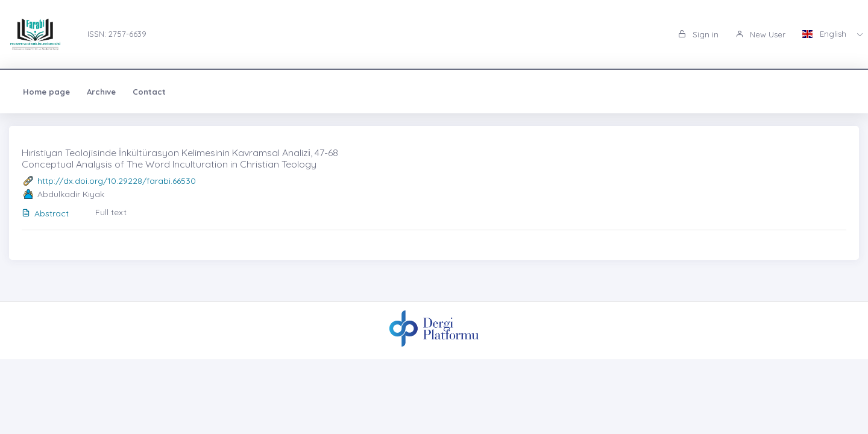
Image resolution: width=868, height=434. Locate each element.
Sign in (698, 34)
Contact (149, 92)
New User (760, 34)
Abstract (45, 213)
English (826, 34)
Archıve (101, 92)
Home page (46, 92)
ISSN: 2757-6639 (117, 34)
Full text (111, 212)
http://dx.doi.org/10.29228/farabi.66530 (117, 181)
